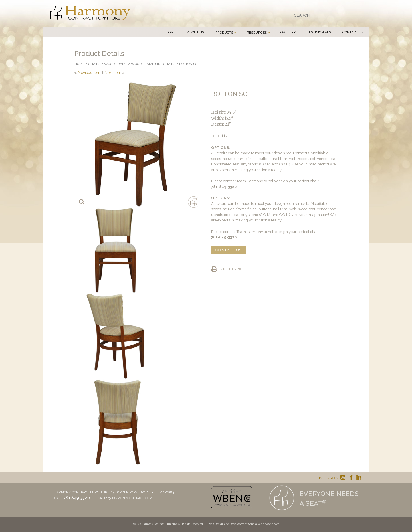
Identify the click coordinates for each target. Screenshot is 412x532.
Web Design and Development (228, 524)
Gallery (288, 32)
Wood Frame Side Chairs (153, 64)
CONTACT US (229, 250)
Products (224, 33)
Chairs (94, 64)
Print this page (231, 269)
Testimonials (319, 32)
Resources (257, 33)
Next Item (113, 73)
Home (171, 32)
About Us (196, 32)
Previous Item (89, 73)
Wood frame (116, 64)
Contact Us (353, 32)
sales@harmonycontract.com (125, 498)
